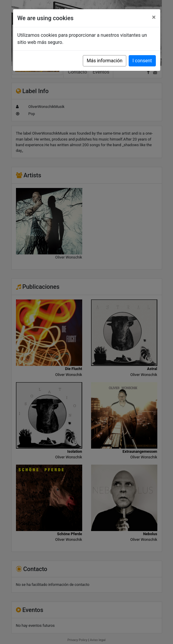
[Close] (154, 17)
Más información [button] (105, 61)
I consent (142, 61)
